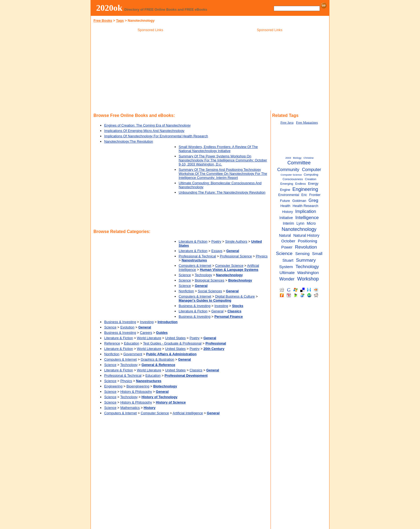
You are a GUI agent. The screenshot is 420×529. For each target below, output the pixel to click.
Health (285, 206)
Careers (146, 333)
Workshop (308, 279)
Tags (120, 21)
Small (317, 254)
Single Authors (236, 241)
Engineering (113, 386)
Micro (311, 223)
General (217, 311)
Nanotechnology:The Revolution (129, 141)
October (288, 241)
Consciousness (293, 179)
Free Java (287, 123)
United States (175, 338)
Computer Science (229, 266)
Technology (203, 275)
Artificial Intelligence (188, 413)
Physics (262, 256)
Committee (299, 163)
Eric (304, 195)
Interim (288, 223)
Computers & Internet (195, 266)
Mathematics (130, 408)
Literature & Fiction (193, 241)
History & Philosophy (136, 392)
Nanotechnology (299, 229)
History (288, 212)
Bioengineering (138, 386)
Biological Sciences (209, 280)
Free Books (103, 21)
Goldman (299, 201)
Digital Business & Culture (235, 296)
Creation (311, 179)
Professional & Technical (197, 256)
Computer (311, 169)
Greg (313, 200)
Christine (309, 158)
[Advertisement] (151, 72)
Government (133, 354)
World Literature (149, 338)
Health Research (305, 206)
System (286, 267)
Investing (221, 306)
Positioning (307, 241)
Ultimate (287, 273)
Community (288, 169)
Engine (285, 190)
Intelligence (307, 217)
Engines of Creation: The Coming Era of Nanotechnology (147, 125)
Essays (217, 251)
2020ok (109, 8)
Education (132, 343)
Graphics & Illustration (157, 359)
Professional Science (236, 256)
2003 (288, 158)
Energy (313, 184)
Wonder (287, 279)
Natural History (306, 235)
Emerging (287, 184)
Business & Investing (195, 306)
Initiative (286, 218)
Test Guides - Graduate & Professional (172, 343)
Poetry (216, 241)
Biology (297, 158)
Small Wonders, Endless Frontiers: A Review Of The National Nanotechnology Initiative (218, 149)
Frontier (315, 195)
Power (287, 247)
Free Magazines (307, 123)
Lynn (300, 223)
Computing (311, 175)
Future (285, 201)
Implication (306, 211)
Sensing (302, 254)
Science (185, 275)
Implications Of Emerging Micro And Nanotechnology (144, 131)
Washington (308, 273)
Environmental (289, 195)
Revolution (306, 247)
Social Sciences (210, 291)
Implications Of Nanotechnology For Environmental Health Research (156, 136)
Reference (112, 343)
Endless (301, 184)
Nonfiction (186, 291)
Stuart (288, 260)
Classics (196, 370)
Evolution (127, 327)
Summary (306, 260)
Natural (285, 236)
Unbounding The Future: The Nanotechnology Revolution (222, 192)
